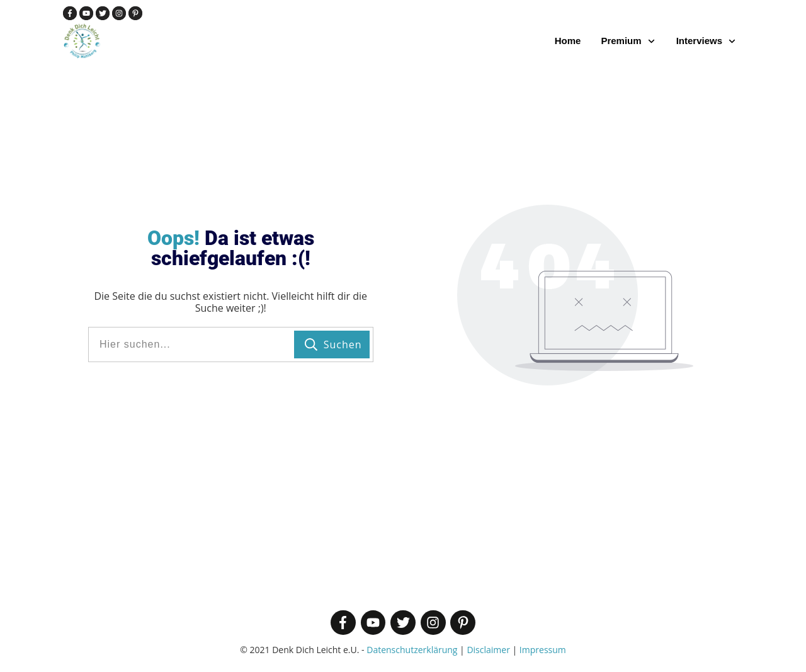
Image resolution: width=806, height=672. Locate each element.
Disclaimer (488, 650)
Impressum (543, 650)
